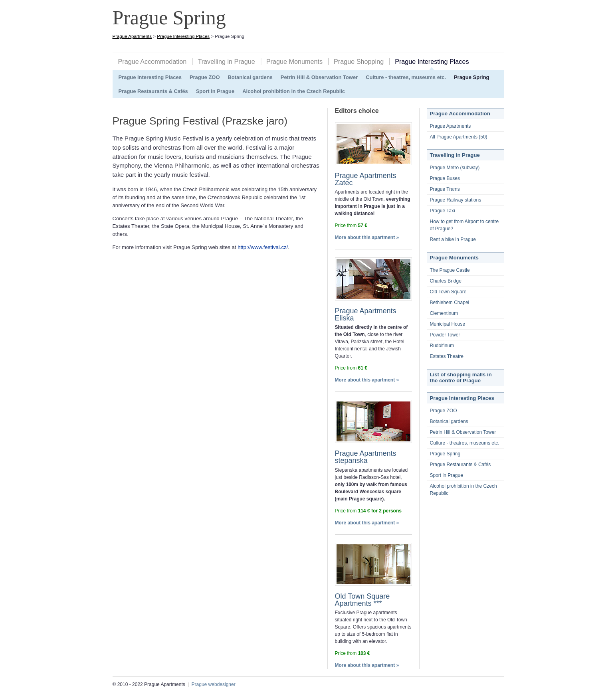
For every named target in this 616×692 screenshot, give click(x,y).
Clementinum (444, 313)
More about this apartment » (367, 237)
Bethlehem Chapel (450, 303)
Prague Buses (445, 178)
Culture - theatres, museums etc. (406, 77)
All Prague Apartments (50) (459, 137)
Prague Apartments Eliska (366, 314)
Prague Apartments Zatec (366, 179)
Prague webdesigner (214, 684)
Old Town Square (448, 292)
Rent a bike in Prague (453, 239)
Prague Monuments (294, 61)
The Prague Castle (450, 270)
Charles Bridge (446, 281)
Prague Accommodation (153, 61)
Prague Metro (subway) (455, 168)
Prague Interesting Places (183, 36)
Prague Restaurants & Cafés (153, 91)
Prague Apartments (132, 36)
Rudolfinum (442, 346)
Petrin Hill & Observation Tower (319, 77)
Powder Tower (445, 335)
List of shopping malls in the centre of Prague (461, 378)
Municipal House (448, 324)
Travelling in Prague (226, 61)
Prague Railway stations (456, 200)
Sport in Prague (215, 91)
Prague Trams (445, 189)
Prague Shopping (359, 61)
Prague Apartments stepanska (366, 457)
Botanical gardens (250, 77)
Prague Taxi (443, 211)
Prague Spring (472, 77)
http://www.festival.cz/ (263, 247)
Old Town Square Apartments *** (362, 600)
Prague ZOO (205, 77)
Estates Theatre (447, 356)
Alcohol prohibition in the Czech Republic (294, 91)
